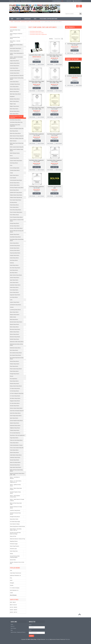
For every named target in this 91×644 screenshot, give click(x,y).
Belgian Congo (13, 104)
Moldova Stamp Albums (15, 332)
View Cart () (78, 1)
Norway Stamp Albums (14, 361)
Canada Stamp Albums (14, 158)
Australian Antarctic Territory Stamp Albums (17, 79)
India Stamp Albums (14, 260)
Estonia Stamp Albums (14, 190)
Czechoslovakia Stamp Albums (16, 180)
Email (30, 630)
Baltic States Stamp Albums (15, 94)
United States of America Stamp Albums (16, 45)
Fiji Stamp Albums (13, 202)
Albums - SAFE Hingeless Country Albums (15, 496)
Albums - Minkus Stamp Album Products (16, 489)
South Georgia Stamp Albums (16, 416)
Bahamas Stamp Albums (15, 89)
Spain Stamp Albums (14, 418)
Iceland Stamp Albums (14, 258)
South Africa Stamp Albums (15, 413)
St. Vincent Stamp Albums (15, 396)
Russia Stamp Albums (14, 381)
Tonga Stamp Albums (14, 438)
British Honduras (13, 141)
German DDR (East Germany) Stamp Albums (17, 231)
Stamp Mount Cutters (14, 519)
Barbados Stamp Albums (15, 99)
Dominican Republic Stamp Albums (17, 188)
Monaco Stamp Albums (14, 334)
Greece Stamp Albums (14, 243)
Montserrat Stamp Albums (15, 337)
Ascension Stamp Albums (15, 71)
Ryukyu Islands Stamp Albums (16, 386)
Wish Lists (69, 1)
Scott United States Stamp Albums (15, 31)
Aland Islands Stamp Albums (16, 48)
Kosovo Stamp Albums (14, 292)
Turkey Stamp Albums (14, 443)
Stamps (11, 554)
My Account (18, 1)
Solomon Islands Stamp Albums (16, 408)
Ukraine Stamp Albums (14, 453)
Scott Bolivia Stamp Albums (15, 120)
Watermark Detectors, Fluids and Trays (18, 539)
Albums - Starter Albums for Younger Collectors (17, 500)
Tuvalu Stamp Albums (14, 450)
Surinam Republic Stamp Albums (16, 421)
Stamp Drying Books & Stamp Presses (17, 526)
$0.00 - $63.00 (13, 602)
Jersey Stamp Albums (14, 283)
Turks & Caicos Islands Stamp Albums (17, 448)
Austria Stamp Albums (14, 82)
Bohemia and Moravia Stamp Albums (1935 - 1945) (17, 474)
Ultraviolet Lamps (13, 549)
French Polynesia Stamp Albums (16, 217)
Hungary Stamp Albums (15, 255)
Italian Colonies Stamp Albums (16, 275)
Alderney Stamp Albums (15, 51)
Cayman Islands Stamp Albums (16, 161)
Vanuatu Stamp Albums (15, 460)
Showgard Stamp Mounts (15, 517)
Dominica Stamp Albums (15, 185)
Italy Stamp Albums (14, 273)
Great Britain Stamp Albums (15, 237)
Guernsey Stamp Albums (15, 250)
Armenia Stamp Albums (15, 66)
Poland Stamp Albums (14, 371)
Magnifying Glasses (14, 541)
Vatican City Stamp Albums (15, 462)
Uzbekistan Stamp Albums (15, 458)
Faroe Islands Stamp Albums (16, 200)
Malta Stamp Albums (14, 319)
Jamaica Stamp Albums (15, 278)
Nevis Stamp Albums (14, 350)
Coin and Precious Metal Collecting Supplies (15, 557)
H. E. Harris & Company (15, 588)
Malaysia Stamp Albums (15, 315)
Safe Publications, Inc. (14, 590)
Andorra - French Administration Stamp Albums (18, 54)
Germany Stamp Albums (15, 226)
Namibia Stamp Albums (15, 339)
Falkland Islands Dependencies (16, 198)
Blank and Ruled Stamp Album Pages (16, 504)
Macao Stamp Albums (14, 312)
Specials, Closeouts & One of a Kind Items (17, 563)
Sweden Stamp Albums (14, 423)
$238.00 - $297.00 (14, 612)
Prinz (11, 578)
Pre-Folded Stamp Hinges (15, 522)
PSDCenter (67, 639)
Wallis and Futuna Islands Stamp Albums (16, 471)
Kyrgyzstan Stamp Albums (15, 295)
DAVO (11, 580)
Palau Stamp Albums (14, 366)
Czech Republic (13, 178)
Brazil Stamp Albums (14, 131)
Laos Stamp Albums (14, 297)
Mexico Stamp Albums (14, 327)
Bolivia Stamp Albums (36, 22)
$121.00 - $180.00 (14, 607)
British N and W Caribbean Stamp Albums (17, 150)
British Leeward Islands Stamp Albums (17, 147)
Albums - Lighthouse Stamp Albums (15, 485)
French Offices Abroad (14, 215)
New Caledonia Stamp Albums (16, 353)
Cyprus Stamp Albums (14, 175)
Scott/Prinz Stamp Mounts (15, 510)
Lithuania (12, 307)
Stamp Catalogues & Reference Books (16, 34)
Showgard (12, 583)
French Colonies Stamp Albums (16, 212)
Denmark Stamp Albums (15, 183)
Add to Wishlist (32, 65)
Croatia (11, 173)
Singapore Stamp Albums (15, 401)
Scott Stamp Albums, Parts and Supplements (16, 117)
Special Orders (13, 560)
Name (30, 625)
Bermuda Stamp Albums (15, 111)
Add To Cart (37, 62)
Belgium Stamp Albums (14, 106)
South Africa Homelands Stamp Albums (18, 411)
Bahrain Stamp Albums (14, 92)
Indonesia (12, 263)
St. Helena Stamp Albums (15, 389)
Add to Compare (41, 65)
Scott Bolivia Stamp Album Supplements (15, 125)
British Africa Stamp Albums (15, 133)
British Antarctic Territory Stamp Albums (18, 136)
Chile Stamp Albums (14, 163)
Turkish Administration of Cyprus (16, 445)
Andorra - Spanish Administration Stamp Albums (16, 58)
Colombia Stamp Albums (15, 170)
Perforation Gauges (14, 544)
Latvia (11, 300)
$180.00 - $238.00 (14, 610)
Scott (11, 571)
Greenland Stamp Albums (15, 246)
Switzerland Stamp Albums (15, 426)
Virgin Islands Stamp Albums (16, 467)
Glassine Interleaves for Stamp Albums (16, 507)
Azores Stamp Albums (14, 87)
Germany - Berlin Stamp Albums (16, 228)
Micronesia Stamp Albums (15, 329)
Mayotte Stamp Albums (14, 324)
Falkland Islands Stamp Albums (16, 195)
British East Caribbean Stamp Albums (17, 138)
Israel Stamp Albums (14, 270)
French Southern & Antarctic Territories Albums (17, 220)
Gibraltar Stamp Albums (15, 234)
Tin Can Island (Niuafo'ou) (15, 433)
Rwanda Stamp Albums (15, 384)
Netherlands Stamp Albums (15, 348)
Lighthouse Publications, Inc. (16, 575)
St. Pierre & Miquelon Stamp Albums (17, 393)
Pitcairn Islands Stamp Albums (16, 369)
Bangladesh (12, 97)
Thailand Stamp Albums (15, 430)
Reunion (12, 376)
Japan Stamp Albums (14, 280)
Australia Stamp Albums (15, 73)
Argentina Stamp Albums (15, 63)
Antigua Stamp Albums (14, 61)
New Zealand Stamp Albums (15, 355)
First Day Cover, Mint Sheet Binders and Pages (15, 533)
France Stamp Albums (14, 207)
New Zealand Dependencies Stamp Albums (17, 358)
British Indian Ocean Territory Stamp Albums (17, 144)
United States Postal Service (16, 573)
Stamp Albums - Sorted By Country (22, 22)
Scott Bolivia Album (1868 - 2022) (37, 55)
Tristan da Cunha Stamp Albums (16, 440)
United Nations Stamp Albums (16, 455)
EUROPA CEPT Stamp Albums (16, 193)
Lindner (11, 593)
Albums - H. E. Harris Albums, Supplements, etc (16, 482)
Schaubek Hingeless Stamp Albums (15, 493)
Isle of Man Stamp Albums (15, 268)
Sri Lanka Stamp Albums (15, 403)
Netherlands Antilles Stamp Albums (17, 342)
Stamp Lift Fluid (13, 536)
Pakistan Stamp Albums (15, 364)
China (11, 165)
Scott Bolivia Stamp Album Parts (16, 122)
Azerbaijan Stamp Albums (15, 84)
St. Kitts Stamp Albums (14, 391)
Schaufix (12, 585)
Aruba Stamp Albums (14, 68)
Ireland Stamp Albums (14, 265)
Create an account (28, 1)
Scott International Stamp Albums (15, 38)
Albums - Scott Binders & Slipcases (15, 478)
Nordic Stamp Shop (14, 551)
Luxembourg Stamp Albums (15, 310)
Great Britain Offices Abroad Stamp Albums (17, 240)
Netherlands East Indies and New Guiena (16, 345)
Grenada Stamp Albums (15, 248)
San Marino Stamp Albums (15, 398)
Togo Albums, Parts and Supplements (17, 435)
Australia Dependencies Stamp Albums (18, 76)
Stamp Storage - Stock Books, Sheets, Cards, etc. (16, 530)
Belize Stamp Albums (14, 109)
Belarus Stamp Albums (14, 101)
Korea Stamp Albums (14, 290)
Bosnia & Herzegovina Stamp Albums (17, 129)
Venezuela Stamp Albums (15, 465)
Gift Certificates (12, 1)
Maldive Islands (13, 317)
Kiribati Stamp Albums (14, 287)
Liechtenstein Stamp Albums (15, 305)
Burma (11, 156)
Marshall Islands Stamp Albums (16, 322)
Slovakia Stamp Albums (15, 406)
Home (12, 22)
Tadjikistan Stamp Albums (15, 428)
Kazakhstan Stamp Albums (15, 285)
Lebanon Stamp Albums (15, 302)
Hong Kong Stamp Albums (15, 253)
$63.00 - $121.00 (13, 605)
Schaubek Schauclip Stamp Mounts (15, 514)
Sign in (22, 1)
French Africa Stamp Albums (15, 210)
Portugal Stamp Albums (15, 374)
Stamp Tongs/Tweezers (15, 546)
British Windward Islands (15, 153)
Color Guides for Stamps (15, 524)
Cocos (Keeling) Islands (15, 168)
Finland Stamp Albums (14, 205)
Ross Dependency (14, 379)
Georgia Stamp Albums (14, 223)
